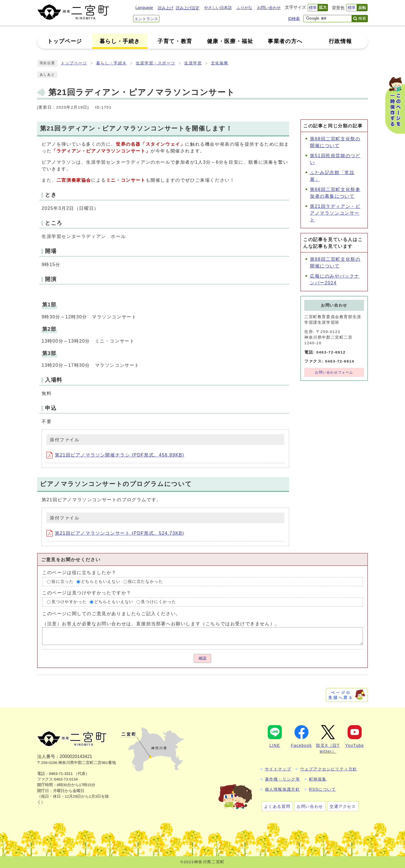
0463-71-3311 (61, 774)
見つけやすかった (69, 602)
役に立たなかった (146, 582)
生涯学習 (193, 63)
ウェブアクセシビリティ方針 (329, 769)
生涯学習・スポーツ (156, 63)
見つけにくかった (158, 602)
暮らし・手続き (112, 63)
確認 (202, 658)
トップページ (74, 63)
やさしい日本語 (218, 8)
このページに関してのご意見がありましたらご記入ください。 (112, 614)
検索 (362, 18)
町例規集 (318, 779)
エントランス (146, 19)
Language (144, 8)
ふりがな (244, 8)
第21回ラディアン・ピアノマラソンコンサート (335, 213)
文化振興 (220, 63)
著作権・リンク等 (283, 779)
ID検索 (294, 19)
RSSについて (323, 789)
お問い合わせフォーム (334, 372)
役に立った (62, 582)
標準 (313, 8)
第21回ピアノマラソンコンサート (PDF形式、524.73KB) (115, 533)
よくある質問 (277, 806)
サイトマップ (278, 769)
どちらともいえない (101, 582)
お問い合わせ (269, 8)
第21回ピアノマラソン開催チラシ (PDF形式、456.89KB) (115, 455)
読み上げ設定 (188, 8)
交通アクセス (343, 806)
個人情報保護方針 (283, 789)
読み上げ (166, 8)
